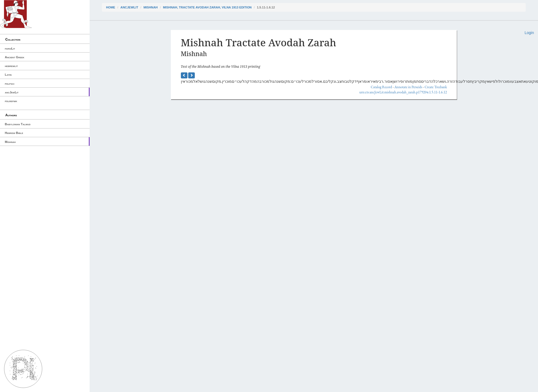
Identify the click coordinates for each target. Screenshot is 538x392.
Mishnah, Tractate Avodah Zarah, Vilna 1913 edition (207, 7)
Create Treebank (436, 87)
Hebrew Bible (14, 133)
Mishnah (10, 142)
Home (111, 7)
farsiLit (10, 48)
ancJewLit (12, 92)
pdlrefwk (11, 101)
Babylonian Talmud (18, 124)
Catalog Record (381, 87)
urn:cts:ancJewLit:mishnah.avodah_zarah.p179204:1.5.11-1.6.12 (403, 92)
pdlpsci (10, 84)
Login (529, 33)
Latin (8, 75)
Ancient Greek (15, 57)
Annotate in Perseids (408, 87)
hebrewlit (11, 66)
